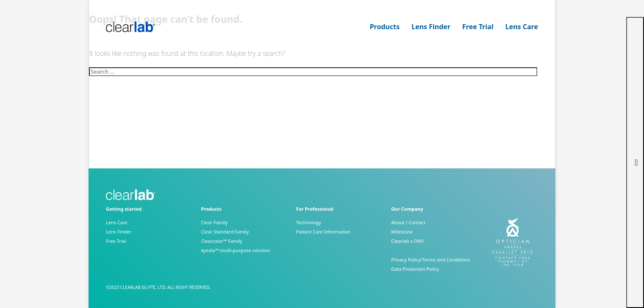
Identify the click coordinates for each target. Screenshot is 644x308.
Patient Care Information (323, 232)
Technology (309, 222)
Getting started (124, 209)
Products (385, 27)
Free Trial (478, 27)
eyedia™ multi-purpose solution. (236, 250)
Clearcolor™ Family (221, 241)
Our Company (407, 209)
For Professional (315, 209)
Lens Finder (431, 27)
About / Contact (408, 222)
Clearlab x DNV (407, 241)
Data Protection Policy (415, 269)
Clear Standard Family (225, 232)
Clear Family (214, 222)
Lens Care (522, 27)
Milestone (402, 232)
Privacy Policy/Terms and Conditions (430, 260)
